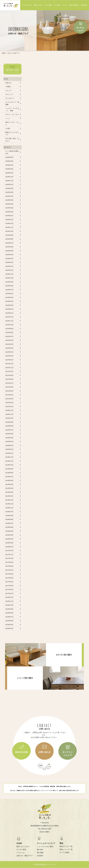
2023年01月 (9, 313)
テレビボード (10, 98)
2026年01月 (9, 173)
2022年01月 (9, 360)
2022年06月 (9, 340)
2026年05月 (9, 157)
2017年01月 (9, 593)
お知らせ (8, 83)
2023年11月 (9, 274)
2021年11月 (9, 368)
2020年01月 (9, 453)
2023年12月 (9, 270)
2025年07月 (9, 196)
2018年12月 (9, 504)
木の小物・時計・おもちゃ (12, 140)
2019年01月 (9, 500)
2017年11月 (9, 554)
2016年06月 (9, 621)
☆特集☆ (8, 87)
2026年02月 (9, 169)
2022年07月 (9, 336)
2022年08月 (9, 332)
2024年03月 (9, 258)
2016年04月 (9, 628)
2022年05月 (9, 344)
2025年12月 (9, 177)
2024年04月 (9, 255)
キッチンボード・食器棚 (12, 103)
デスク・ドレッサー (12, 114)
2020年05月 (9, 438)
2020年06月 (9, 434)
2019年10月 (9, 465)
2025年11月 (9, 181)
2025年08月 (9, 192)
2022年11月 (9, 321)
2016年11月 (9, 601)
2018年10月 (9, 512)
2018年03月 (9, 539)
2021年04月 (9, 395)
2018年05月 (9, 531)
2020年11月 (9, 414)
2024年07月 (9, 243)
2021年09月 (9, 375)
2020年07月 (9, 430)
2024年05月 (9, 251)
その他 (8, 128)
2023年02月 (9, 309)
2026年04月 (9, 161)
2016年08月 (9, 613)
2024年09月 (9, 235)
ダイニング (9, 94)
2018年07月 (9, 523)
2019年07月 (9, 477)
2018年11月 (9, 508)
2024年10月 (9, 231)
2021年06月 (9, 387)
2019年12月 (9, 457)
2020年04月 (9, 441)
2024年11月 (9, 227)
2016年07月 (9, 617)
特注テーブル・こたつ (12, 123)
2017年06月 (9, 574)
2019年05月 (9, 484)
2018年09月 (9, 516)
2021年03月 (9, 399)
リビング (8, 90)
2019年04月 (9, 488)
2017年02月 (9, 589)
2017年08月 (9, 566)
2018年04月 (9, 535)
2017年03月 (9, 586)
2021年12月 (9, 364)
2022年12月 (9, 317)
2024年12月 (9, 223)
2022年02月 (9, 356)
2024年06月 (9, 247)
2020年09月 (9, 422)
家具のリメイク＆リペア (12, 134)
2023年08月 (9, 286)
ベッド (8, 118)
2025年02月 (9, 216)
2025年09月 (9, 188)
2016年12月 (9, 597)
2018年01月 (9, 547)
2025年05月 (9, 204)
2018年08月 (9, 519)
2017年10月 (9, 558)
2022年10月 (9, 325)
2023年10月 (9, 278)
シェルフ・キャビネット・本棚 (12, 109)
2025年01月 (9, 220)
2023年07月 (9, 290)
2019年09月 (9, 469)
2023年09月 (9, 282)
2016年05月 (9, 625)
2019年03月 (9, 492)
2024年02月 (9, 262)
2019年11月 (9, 461)
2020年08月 (9, 426)
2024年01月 (9, 266)
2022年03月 (9, 352)
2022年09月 (9, 329)
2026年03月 (9, 165)
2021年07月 (9, 383)
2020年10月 (9, 418)
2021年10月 (9, 371)
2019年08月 (9, 473)
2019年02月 (9, 496)
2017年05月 (9, 578)
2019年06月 (9, 480)
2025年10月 (9, 184)
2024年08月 (9, 239)
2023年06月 (9, 293)
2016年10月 (9, 605)
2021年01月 (9, 406)
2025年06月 (9, 200)
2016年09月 (9, 609)
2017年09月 (9, 562)
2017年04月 (9, 582)
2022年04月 (9, 348)
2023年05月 (9, 297)
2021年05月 (9, 391)
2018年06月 (9, 527)
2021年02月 (9, 403)
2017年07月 (9, 570)
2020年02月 (9, 449)
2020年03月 (9, 445)
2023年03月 (9, 305)
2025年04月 (9, 208)
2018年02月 (9, 543)
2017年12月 (9, 551)
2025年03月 (9, 212)
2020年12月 (9, 410)
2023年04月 (9, 301)
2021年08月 (9, 379)
